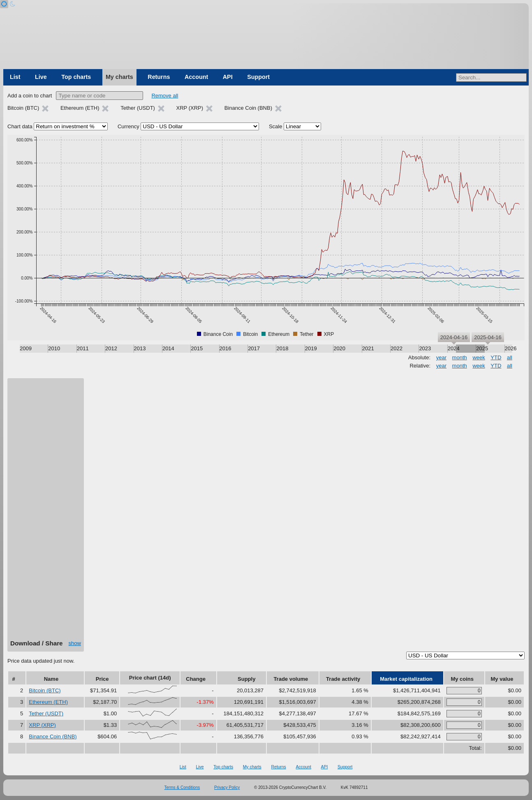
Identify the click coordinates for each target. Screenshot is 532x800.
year (441, 357)
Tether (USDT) (46, 713)
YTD (496, 357)
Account (196, 77)
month (460, 357)
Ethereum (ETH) (48, 702)
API (228, 77)
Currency (128, 126)
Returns (159, 77)
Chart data (20, 126)
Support (258, 77)
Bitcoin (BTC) (45, 690)
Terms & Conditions (182, 787)
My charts (119, 77)
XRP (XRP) (42, 725)
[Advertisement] (46, 512)
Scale (276, 126)
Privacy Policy (227, 787)
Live (41, 77)
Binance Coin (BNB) (53, 736)
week (479, 357)
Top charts (76, 77)
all (510, 357)
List (15, 77)
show (75, 643)
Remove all (165, 96)
